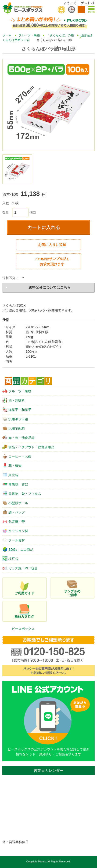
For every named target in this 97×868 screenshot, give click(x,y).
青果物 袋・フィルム (22, 493)
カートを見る (81, 10)
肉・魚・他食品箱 (18, 437)
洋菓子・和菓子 (17, 410)
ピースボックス (23, 629)
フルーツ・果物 (17, 391)
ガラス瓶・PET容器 (20, 568)
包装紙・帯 (14, 521)
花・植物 (12, 465)
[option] (48, 105)
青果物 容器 (15, 484)
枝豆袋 (10, 559)
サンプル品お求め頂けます (52, 261)
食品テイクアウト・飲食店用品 (28, 447)
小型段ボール (15, 503)
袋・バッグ (14, 512)
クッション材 (15, 531)
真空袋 (10, 475)
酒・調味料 (14, 400)
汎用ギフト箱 (15, 419)
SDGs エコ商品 (18, 549)
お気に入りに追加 (52, 245)
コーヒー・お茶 (17, 456)
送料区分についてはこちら (50, 287)
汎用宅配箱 (14, 428)
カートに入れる (44, 227)
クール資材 (14, 540)
